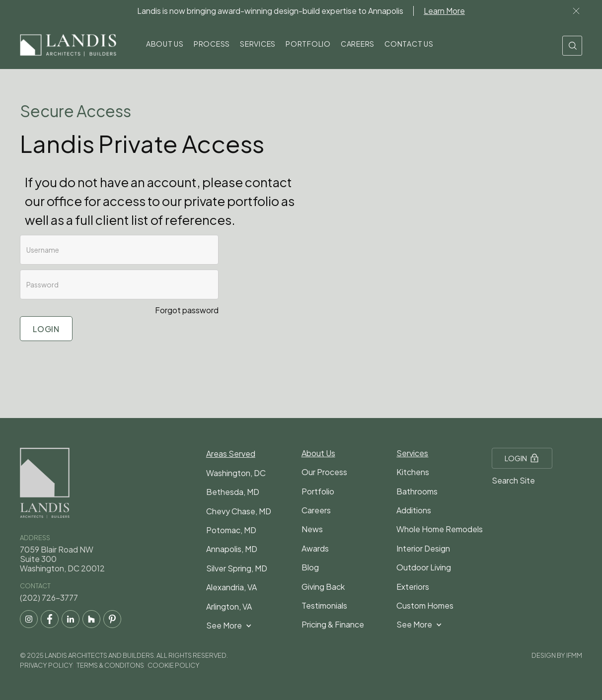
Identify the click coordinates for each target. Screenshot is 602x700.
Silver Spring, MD (237, 568)
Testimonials (324, 605)
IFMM (574, 655)
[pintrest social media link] (112, 619)
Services (412, 453)
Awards (315, 548)
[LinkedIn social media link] (71, 619)
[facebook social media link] (50, 619)
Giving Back (323, 587)
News (312, 529)
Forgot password (187, 310)
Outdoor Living (424, 567)
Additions (414, 510)
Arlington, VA (229, 606)
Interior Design (423, 548)
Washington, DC (236, 473)
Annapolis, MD (232, 549)
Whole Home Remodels (440, 529)
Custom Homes (425, 605)
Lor (576, 11)
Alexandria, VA (231, 587)
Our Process (324, 472)
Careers (316, 510)
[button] (165, 45)
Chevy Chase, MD (239, 511)
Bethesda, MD (233, 492)
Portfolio (318, 491)
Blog (310, 567)
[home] (68, 46)
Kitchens (413, 472)
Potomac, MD (231, 530)
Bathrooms (417, 491)
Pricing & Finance (333, 624)
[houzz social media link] (91, 619)
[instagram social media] (29, 619)
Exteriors (413, 587)
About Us (318, 453)
